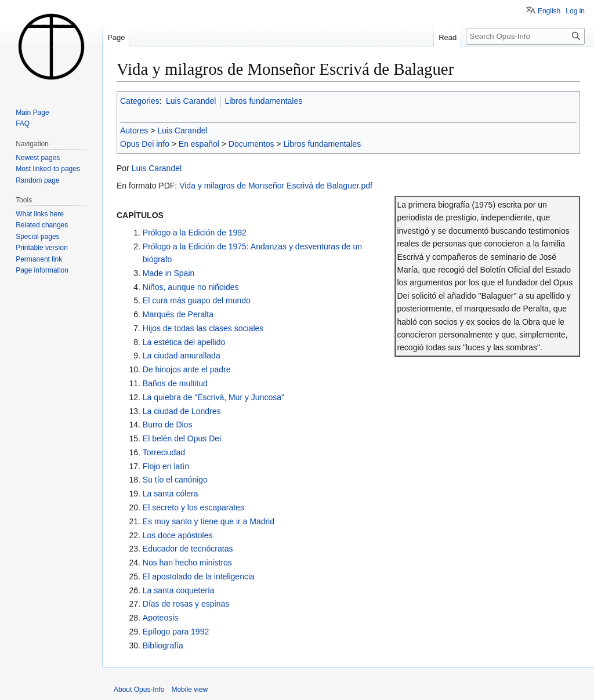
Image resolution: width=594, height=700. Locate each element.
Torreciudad (164, 452)
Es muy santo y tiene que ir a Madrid (209, 521)
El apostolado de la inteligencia (199, 576)
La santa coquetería (179, 590)
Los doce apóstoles (178, 535)
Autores (134, 130)
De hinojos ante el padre (187, 369)
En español (199, 144)
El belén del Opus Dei (182, 438)
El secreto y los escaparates (193, 507)
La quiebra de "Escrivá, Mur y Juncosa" (213, 397)
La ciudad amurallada (182, 356)
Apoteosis (160, 618)
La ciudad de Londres (182, 411)
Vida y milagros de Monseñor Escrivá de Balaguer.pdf (276, 186)
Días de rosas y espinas (186, 604)
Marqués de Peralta (178, 314)
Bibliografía (163, 645)
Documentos (251, 144)
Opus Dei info (145, 144)
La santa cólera (171, 494)
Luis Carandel (191, 101)
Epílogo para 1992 (176, 632)
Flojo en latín (166, 466)
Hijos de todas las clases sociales (203, 328)
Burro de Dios (168, 425)
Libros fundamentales (263, 101)
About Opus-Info (139, 690)
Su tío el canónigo (175, 480)
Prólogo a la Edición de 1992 (195, 233)
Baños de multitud (175, 383)
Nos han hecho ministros (187, 563)
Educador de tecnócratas (188, 549)
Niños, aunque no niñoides (191, 287)
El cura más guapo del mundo (197, 300)
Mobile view (189, 690)
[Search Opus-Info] (525, 36)
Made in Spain (169, 273)
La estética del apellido (184, 342)
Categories (140, 101)
